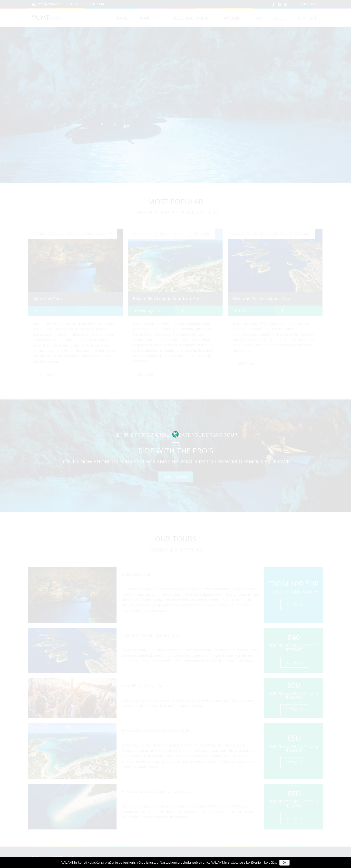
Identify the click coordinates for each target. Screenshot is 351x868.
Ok (284, 863)
